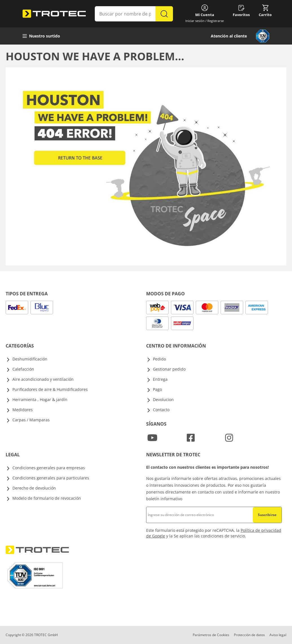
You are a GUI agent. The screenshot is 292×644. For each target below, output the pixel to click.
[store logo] (54, 14)
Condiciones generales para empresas (49, 468)
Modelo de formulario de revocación (47, 498)
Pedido (159, 359)
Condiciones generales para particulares (51, 478)
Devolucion (163, 400)
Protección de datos (249, 635)
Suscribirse (267, 515)
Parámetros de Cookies (211, 635)
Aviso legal (278, 635)
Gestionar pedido (169, 369)
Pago (157, 389)
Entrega (160, 379)
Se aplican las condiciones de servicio (209, 536)
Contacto (161, 410)
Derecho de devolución (34, 488)
